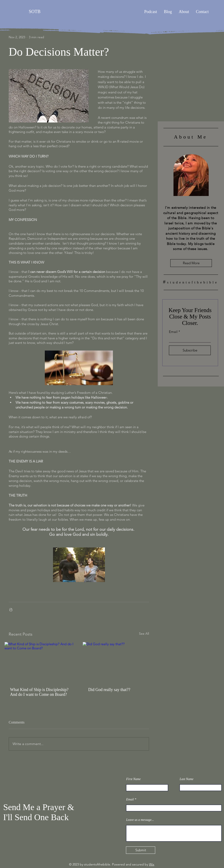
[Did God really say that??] (118, 662)
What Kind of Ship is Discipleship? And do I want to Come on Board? (39, 692)
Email (173, 332)
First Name (133, 779)
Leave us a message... (140, 820)
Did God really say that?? (109, 690)
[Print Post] (11, 610)
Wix (152, 864)
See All (144, 634)
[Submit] (141, 850)
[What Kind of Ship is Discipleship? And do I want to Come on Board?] (40, 662)
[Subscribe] (190, 350)
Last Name (187, 779)
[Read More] (191, 263)
